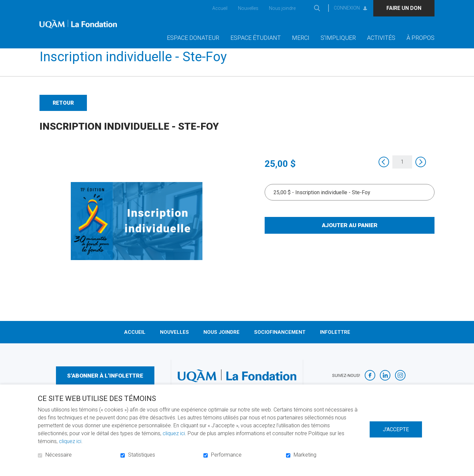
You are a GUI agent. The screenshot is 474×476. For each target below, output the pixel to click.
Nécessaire (59, 455)
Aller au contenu (5, 5)
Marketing (305, 455)
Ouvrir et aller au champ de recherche (317, 8)
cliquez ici (174, 433)
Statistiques (142, 455)
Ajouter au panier (350, 236)
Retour (63, 113)
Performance (226, 455)
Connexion (347, 8)
